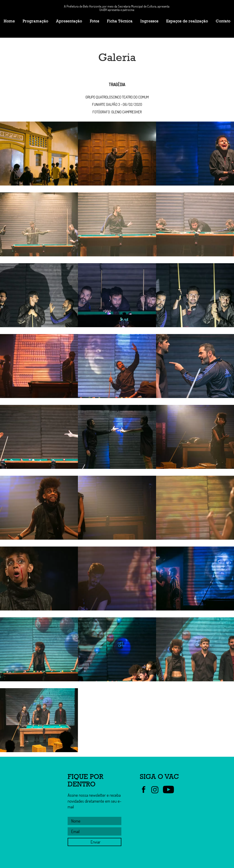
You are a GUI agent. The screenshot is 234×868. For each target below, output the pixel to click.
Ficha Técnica (120, 21)
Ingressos (149, 21)
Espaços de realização (187, 21)
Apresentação (69, 21)
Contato (223, 21)
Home (9, 21)
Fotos (94, 21)
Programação (35, 21)
